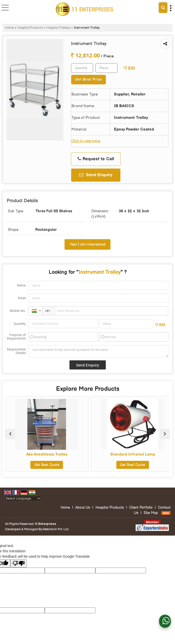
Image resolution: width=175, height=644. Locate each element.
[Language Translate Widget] (23, 503)
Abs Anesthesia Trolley (46, 454)
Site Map (151, 518)
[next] (165, 436)
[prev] (10, 436)
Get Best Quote (46, 465)
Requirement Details (16, 351)
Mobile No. (18, 311)
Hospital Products (30, 28)
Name (21, 285)
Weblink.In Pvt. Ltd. (56, 534)
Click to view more (86, 141)
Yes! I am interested (87, 244)
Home (9, 28)
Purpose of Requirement (16, 337)
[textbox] (106, 68)
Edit (129, 68)
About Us (83, 512)
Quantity (20, 324)
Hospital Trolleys (58, 28)
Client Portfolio (141, 512)
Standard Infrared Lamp (129, 454)
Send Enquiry (96, 175)
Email (22, 298)
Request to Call (96, 159)
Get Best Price (89, 80)
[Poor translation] (19, 568)
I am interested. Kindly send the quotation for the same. (98, 351)
